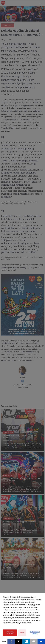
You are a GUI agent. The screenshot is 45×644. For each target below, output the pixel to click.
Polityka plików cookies (35, 633)
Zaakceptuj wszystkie (10, 633)
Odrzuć (22, 633)
